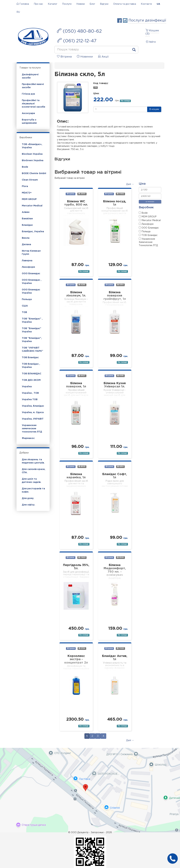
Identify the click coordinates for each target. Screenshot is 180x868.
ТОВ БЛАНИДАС (32, 374)
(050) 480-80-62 (79, 31)
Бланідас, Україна (33, 232)
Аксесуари (28, 113)
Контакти (146, 4)
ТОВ (24, 312)
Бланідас (27, 225)
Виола (26, 238)
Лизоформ (28, 267)
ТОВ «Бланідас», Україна (32, 146)
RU (18, 12)
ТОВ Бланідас (30, 358)
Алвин (26, 212)
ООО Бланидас (31, 274)
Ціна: (96, 94)
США (25, 306)
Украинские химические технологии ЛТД (32, 429)
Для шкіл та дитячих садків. (32, 481)
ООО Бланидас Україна (31, 291)
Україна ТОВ (30, 400)
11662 (120, 194)
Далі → (130, 184)
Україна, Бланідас (33, 406)
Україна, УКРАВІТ (33, 419)
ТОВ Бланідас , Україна (31, 366)
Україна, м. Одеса (33, 412)
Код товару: (101, 83)
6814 (120, 467)
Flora (25, 186)
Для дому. (28, 498)
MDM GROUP (29, 199)
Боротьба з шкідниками (29, 121)
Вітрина (71, 194)
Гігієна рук (28, 94)
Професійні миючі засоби (33, 86)
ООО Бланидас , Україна (32, 282)
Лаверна (27, 261)
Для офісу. (28, 505)
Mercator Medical (32, 206)
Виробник (146, 208)
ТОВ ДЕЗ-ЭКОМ (31, 380)
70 (95, 88)
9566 (120, 558)
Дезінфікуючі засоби (30, 76)
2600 (82, 194)
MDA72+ (27, 193)
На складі (125, 101)
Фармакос (28, 438)
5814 (120, 285)
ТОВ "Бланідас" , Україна (32, 320)
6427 (82, 376)
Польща (27, 299)
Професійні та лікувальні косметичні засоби (33, 104)
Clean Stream (30, 180)
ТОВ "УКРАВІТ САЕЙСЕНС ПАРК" (33, 349)
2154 (82, 648)
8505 (82, 467)
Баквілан (27, 219)
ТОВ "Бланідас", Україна (32, 340)
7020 (120, 648)
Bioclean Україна (32, 154)
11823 (82, 558)
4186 (120, 376)
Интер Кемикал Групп (31, 253)
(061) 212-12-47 (77, 41)
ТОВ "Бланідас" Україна (32, 330)
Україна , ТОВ (30, 393)
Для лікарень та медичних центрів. (33, 461)
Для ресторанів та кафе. (33, 490)
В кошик (154, 109)
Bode (25, 167)
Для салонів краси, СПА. (34, 471)
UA (158, 4)
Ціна (142, 184)
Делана (26, 244)
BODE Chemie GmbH (34, 173)
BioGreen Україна (33, 161)
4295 (82, 285)
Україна (27, 387)
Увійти (151, 42)
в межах (150, 202)
